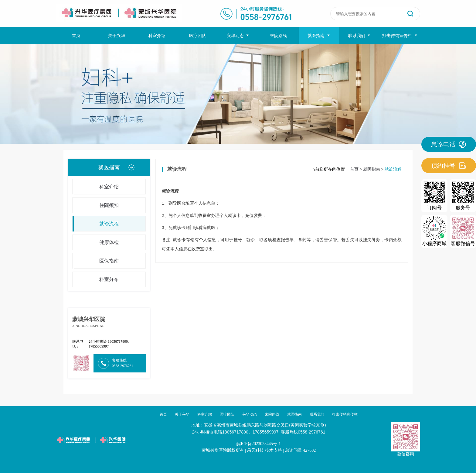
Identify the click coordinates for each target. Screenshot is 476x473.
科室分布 (96, 279)
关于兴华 (117, 36)
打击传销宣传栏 (400, 36)
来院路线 (278, 36)
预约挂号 (449, 166)
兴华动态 (238, 36)
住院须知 (96, 205)
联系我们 (360, 36)
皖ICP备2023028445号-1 (258, 444)
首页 (76, 36)
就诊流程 (96, 224)
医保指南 (96, 261)
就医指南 (319, 36)
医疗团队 (198, 36)
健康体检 (96, 242)
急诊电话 (449, 144)
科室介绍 (157, 36)
